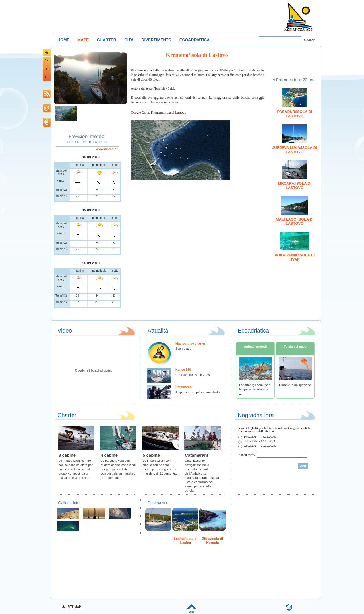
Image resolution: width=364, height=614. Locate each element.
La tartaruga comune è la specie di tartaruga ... (255, 389)
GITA (129, 40)
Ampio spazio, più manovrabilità (197, 392)
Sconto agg (183, 349)
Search (310, 40)
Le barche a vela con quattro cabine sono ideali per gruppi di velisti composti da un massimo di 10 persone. (118, 469)
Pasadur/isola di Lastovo (295, 114)
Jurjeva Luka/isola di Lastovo (295, 150)
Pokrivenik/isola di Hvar (295, 257)
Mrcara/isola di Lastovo (294, 186)
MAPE (83, 40)
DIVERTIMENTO (156, 40)
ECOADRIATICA (195, 40)
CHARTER (106, 40)
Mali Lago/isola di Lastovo (295, 221)
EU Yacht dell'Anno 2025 (193, 375)
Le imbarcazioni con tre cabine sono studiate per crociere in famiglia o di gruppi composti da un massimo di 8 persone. (76, 469)
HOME (63, 40)
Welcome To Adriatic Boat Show (298, 16)
